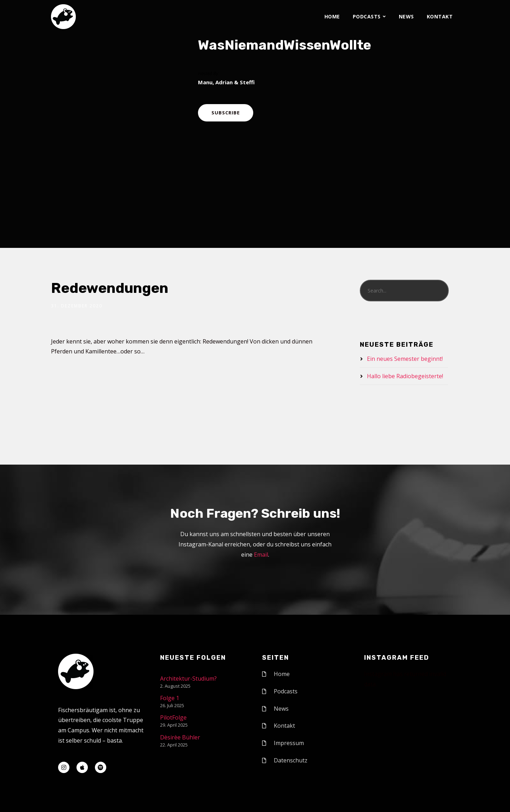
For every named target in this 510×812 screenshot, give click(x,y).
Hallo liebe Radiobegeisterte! (405, 376)
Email (261, 555)
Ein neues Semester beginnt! (405, 359)
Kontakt (440, 16)
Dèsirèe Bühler (180, 737)
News (406, 16)
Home (332, 16)
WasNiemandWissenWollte (285, 45)
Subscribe (226, 113)
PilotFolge (173, 717)
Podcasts (367, 16)
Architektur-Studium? (188, 678)
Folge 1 (170, 698)
